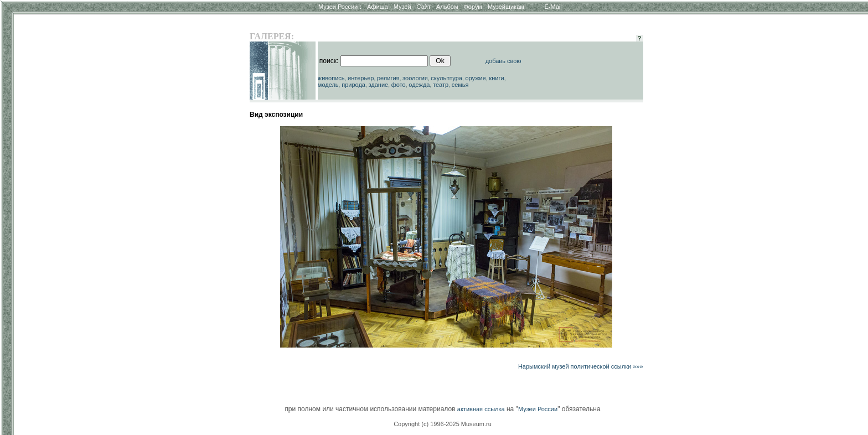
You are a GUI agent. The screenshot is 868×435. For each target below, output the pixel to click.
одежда (419, 85)
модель (328, 85)
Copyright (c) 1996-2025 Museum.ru (443, 424)
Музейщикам (506, 7)
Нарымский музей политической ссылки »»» (581, 366)
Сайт (424, 7)
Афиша (378, 7)
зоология (415, 78)
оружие (476, 78)
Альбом (447, 7)
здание (378, 85)
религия (388, 78)
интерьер (361, 78)
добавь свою (503, 61)
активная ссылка (481, 409)
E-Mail (553, 7)
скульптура (446, 78)
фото (399, 85)
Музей (402, 7)
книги (496, 78)
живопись (331, 78)
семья (460, 85)
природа (353, 85)
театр (441, 85)
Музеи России (340, 7)
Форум (472, 7)
